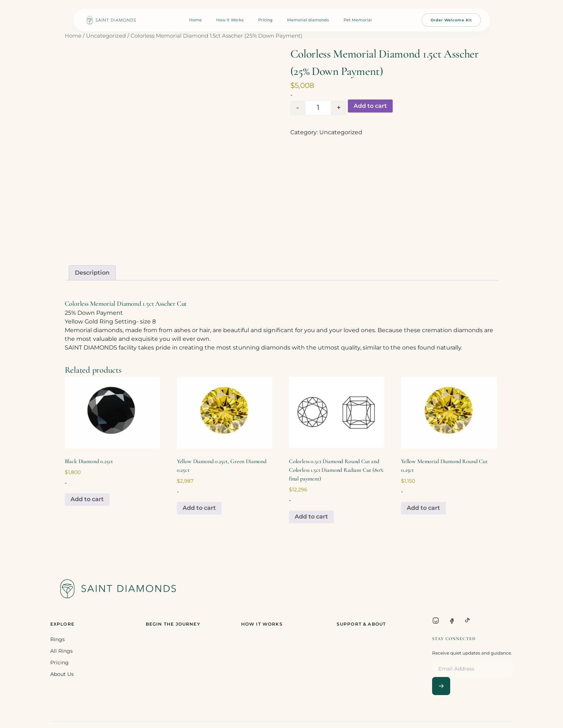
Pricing (265, 20)
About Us (62, 674)
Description (92, 273)
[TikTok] (468, 621)
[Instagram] (436, 621)
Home (195, 20)
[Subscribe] (441, 686)
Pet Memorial (358, 20)
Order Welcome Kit (451, 20)
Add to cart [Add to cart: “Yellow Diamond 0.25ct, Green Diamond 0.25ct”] (199, 508)
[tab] (92, 273)
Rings (57, 639)
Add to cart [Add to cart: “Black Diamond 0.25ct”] (87, 499)
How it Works (230, 20)
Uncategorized (106, 36)
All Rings (61, 651)
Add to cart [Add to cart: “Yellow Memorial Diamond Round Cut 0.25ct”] (423, 508)
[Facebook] (452, 621)
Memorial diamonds (308, 20)
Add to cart (370, 106)
